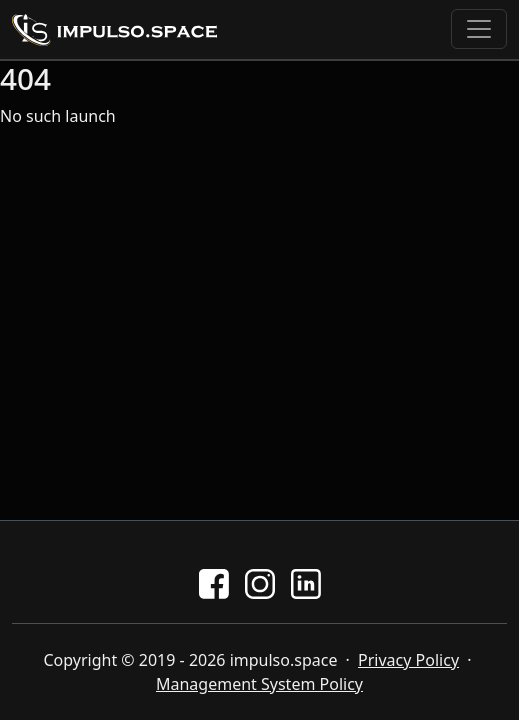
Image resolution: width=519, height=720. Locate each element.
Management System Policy (259, 684)
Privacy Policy (408, 660)
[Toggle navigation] (479, 29)
